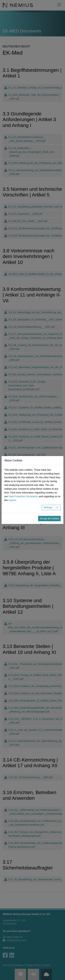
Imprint (12, 500)
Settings (48, 507)
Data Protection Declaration (23, 496)
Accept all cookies (49, 518)
